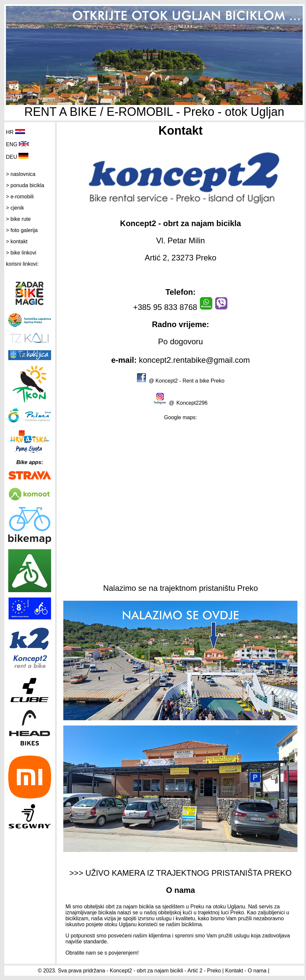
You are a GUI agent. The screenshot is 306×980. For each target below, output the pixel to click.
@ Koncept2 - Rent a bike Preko (187, 381)
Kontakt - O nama (246, 971)
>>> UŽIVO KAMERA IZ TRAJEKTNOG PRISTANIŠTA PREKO (180, 873)
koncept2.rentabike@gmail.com (193, 360)
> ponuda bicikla (25, 185)
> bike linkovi (21, 253)
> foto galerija (22, 230)
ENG (12, 144)
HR (10, 132)
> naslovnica (21, 174)
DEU (12, 157)
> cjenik (15, 208)
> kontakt (17, 241)
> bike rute (18, 219)
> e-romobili (20, 197)
